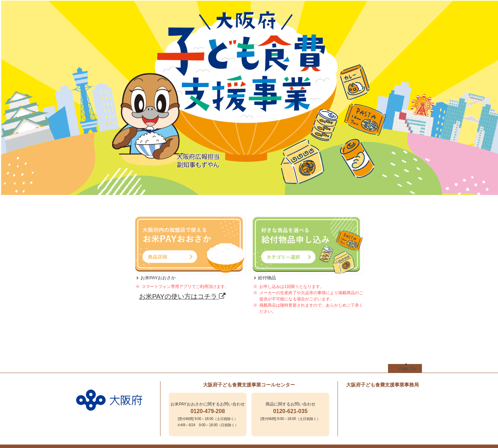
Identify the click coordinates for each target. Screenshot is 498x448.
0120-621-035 (290, 411)
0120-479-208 (208, 411)
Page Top (408, 368)
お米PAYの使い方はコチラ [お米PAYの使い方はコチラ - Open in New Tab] (182, 296)
